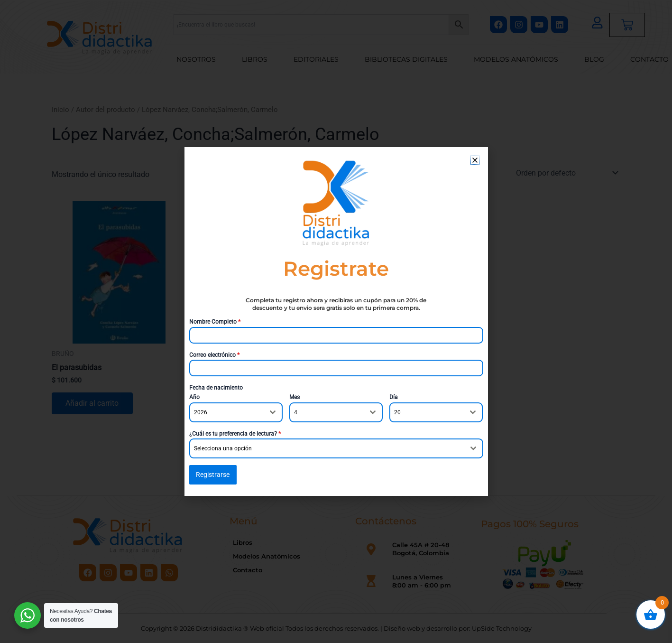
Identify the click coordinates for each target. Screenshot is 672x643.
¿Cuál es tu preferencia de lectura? (235, 434)
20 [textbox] (397, 412)
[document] (336, 321)
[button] (475, 160)
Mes (295, 398)
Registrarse (213, 475)
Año (194, 398)
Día (394, 398)
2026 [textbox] (201, 412)
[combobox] (236, 412)
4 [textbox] (296, 412)
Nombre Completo (215, 322)
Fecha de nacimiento (216, 388)
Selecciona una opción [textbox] (223, 448)
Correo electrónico (214, 355)
